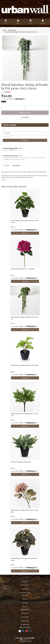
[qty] (25, 130)
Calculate (25, 140)
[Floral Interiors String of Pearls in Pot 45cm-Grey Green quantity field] (25, 108)
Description (6, 165)
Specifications (16, 165)
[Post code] (25, 137)
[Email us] (20, 631)
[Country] (25, 133)
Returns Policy (25, 621)
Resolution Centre (25, 593)
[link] (23, 631)
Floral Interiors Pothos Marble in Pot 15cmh (24, 365)
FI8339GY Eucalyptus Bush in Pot (21, 462)
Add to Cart (25, 113)
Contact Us (25, 607)
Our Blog (25, 603)
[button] (25, 117)
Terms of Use (25, 613)
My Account (25, 585)
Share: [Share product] (6, 92)
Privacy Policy (25, 617)
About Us (25, 599)
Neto (31, 641)
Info (25, 99)
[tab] (6, 165)
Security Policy (25, 625)
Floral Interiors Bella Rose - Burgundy (23, 269)
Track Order (25, 589)
